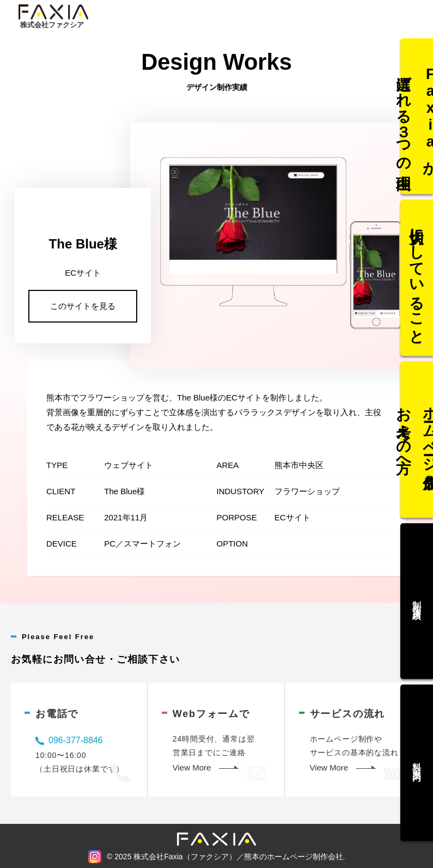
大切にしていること (417, 282)
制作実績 (417, 597)
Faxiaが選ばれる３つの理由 (417, 124)
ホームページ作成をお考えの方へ (417, 439)
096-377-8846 (76, 740)
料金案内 (417, 755)
